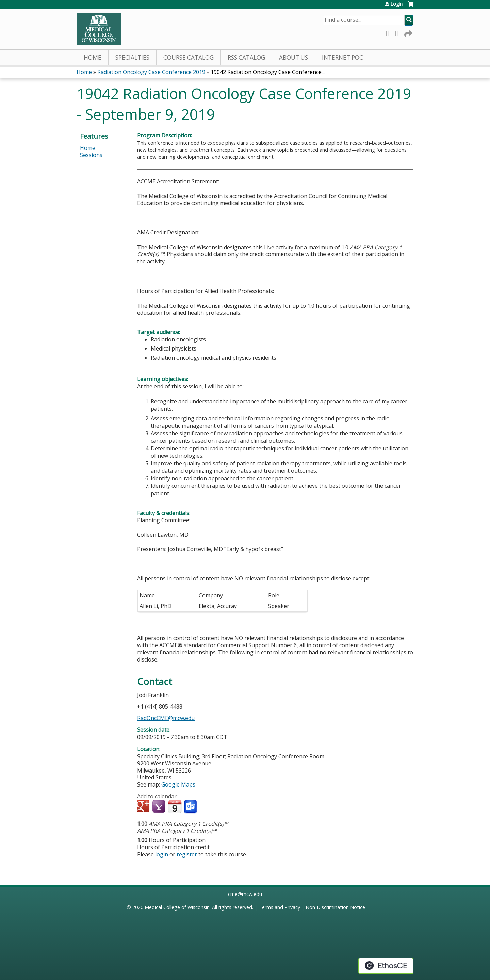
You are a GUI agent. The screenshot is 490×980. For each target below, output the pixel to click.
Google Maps (178, 784)
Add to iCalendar (175, 807)
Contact (155, 681)
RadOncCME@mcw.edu (166, 718)
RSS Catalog (246, 57)
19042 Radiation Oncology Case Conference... (268, 72)
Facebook (380, 33)
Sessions (91, 155)
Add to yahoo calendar (159, 807)
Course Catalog (189, 57)
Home (93, 57)
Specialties (132, 57)
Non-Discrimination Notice (335, 907)
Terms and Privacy (279, 907)
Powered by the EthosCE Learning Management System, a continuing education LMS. (386, 966)
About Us (293, 57)
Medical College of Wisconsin (177, 907)
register (187, 854)
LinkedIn (398, 33)
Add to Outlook (191, 807)
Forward (408, 33)
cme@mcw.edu (245, 894)
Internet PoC (342, 57)
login (162, 854)
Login (396, 4)
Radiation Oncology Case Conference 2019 (151, 72)
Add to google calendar (144, 807)
